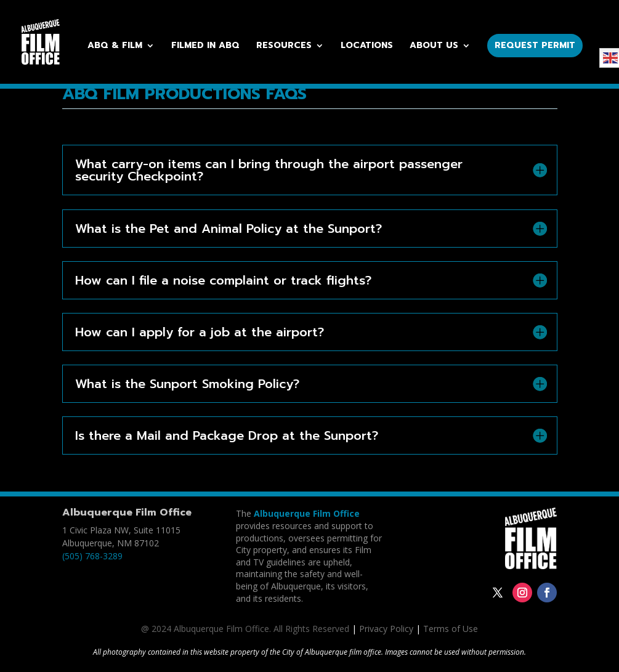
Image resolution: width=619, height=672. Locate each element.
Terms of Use (451, 629)
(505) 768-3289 (92, 556)
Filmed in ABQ (205, 47)
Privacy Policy (386, 629)
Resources (284, 47)
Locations (367, 47)
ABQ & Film (115, 47)
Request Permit (535, 45)
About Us (434, 47)
